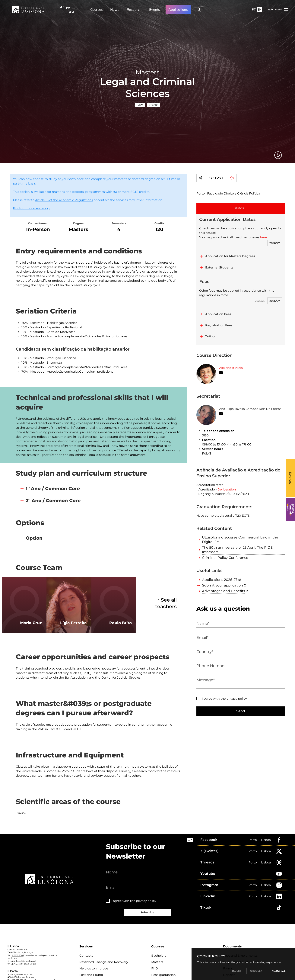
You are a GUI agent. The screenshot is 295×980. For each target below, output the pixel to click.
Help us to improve (94, 968)
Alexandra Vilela (231, 368)
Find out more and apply (32, 208)
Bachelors (159, 956)
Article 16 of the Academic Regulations (64, 200)
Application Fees (218, 314)
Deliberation (227, 489)
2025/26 (260, 301)
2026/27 (275, 243)
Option (34, 538)
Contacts (86, 956)
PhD (155, 968)
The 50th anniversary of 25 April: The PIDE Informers (237, 550)
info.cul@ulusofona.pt (25, 961)
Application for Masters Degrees (230, 256)
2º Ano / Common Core (53, 501)
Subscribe (147, 912)
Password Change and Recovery (104, 962)
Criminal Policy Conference (225, 558)
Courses (97, 10)
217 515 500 (17, 955)
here (263, 237)
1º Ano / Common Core (53, 488)
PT (254, 9)
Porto (154, 105)
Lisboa (266, 840)
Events (155, 10)
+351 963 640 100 (27, 964)
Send (241, 711)
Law (140, 105)
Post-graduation (163, 975)
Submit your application (222, 585)
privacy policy (237, 699)
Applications (178, 10)
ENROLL (241, 208)
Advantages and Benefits (224, 591)
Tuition (211, 336)
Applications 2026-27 (220, 580)
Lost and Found (91, 975)
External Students (219, 267)
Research (134, 10)
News (115, 10)
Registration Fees (219, 325)
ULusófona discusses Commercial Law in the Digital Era (240, 540)
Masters (157, 962)
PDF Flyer (222, 178)
